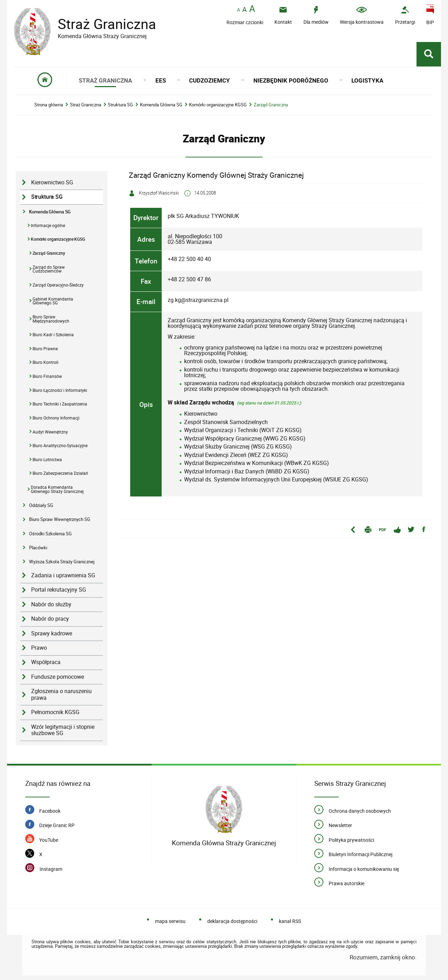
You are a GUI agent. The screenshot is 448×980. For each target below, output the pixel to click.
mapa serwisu (170, 921)
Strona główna (49, 105)
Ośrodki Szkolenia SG (50, 534)
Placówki (38, 548)
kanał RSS (290, 921)
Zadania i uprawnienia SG (63, 575)
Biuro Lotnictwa (47, 460)
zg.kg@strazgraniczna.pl (198, 300)
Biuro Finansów (47, 376)
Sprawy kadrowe (52, 633)
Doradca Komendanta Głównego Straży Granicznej (57, 489)
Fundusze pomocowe (58, 677)
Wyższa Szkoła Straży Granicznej (62, 562)
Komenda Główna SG (161, 105)
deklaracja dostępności (232, 921)
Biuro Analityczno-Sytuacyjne (60, 446)
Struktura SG (120, 105)
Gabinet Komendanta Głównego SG (53, 301)
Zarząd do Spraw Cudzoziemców (49, 269)
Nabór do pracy (50, 619)
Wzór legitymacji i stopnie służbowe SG (63, 730)
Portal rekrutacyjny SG (59, 590)
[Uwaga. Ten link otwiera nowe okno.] (405, 15)
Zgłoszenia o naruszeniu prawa (61, 695)
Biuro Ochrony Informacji (56, 418)
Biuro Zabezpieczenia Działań (60, 473)
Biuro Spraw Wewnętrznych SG (60, 519)
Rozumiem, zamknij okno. (383, 957)
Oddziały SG (41, 505)
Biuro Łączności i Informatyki (60, 390)
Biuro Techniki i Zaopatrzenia (60, 404)
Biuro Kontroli (45, 362)
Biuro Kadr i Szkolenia (53, 335)
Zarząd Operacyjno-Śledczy (58, 285)
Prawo (39, 648)
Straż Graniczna (101, 24)
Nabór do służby (51, 604)
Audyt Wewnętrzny (50, 432)
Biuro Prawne (45, 349)
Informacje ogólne (48, 225)
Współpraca (46, 662)
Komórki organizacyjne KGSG (218, 105)
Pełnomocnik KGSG (55, 712)
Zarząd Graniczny (271, 105)
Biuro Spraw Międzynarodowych (51, 319)
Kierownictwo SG (52, 182)
